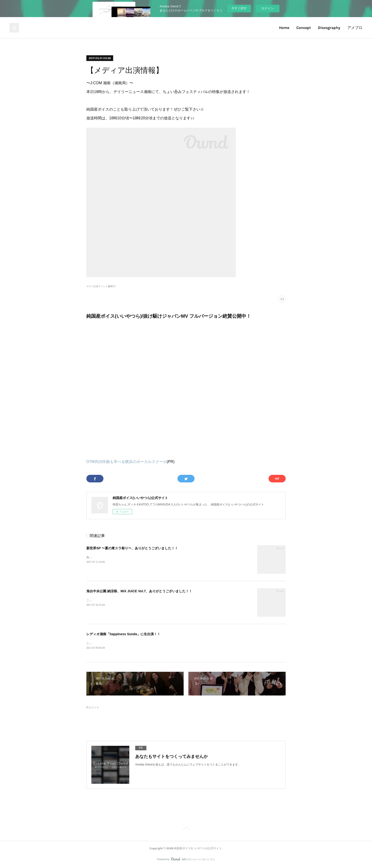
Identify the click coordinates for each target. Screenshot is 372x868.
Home (284, 28)
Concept (304, 28)
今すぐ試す (239, 8)
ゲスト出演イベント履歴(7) (101, 286)
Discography (329, 28)
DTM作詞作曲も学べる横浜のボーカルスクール (127, 462)
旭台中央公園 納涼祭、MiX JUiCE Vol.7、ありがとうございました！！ (139, 591)
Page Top (186, 830)
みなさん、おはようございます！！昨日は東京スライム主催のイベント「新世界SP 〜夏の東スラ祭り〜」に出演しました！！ (167, 557)
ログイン (268, 8)
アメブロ (355, 28)
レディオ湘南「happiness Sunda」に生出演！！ (123, 634)
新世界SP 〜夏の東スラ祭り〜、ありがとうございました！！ (132, 548)
